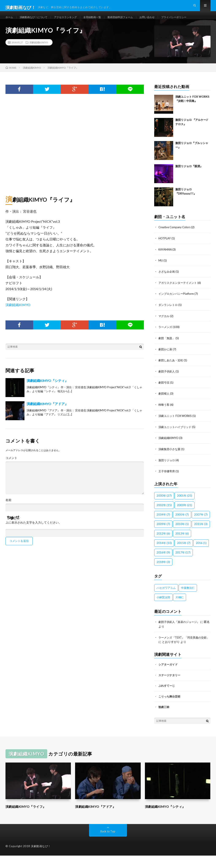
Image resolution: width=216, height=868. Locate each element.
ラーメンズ (166, 342)
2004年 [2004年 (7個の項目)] (163, 527)
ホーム (10, 21)
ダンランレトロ (169, 320)
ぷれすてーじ (167, 698)
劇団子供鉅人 (167, 385)
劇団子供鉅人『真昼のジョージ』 (181, 634)
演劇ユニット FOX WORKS (176, 429)
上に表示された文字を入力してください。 (34, 539)
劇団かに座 (166, 363)
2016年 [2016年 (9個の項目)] (163, 565)
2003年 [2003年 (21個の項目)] (185, 518)
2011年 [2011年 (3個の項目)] (201, 537)
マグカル (164, 331)
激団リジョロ (167, 473)
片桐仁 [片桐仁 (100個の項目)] (180, 610)
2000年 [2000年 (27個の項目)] (164, 508)
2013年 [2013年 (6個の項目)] (182, 546)
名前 (8, 516)
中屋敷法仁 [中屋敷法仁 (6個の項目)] (188, 600)
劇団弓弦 (164, 396)
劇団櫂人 (164, 407)
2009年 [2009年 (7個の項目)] (163, 537)
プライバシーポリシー (24, 29)
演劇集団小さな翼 (170, 462)
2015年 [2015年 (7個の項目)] (184, 556)
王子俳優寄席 (167, 484)
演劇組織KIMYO (39, 58)
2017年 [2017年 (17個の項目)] (183, 565)
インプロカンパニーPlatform (177, 309)
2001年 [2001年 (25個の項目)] (185, 508)
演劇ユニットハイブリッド (176, 440)
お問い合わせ (165, 21)
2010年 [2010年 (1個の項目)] (182, 537)
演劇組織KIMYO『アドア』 (47, 420)
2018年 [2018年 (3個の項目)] (163, 575)
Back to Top (108, 844)
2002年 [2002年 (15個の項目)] (164, 518)
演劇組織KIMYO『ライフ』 (30, 819)
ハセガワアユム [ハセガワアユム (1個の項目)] (166, 600)
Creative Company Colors (175, 243)
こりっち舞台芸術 (169, 709)
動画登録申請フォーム (135, 21)
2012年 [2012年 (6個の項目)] (163, 546)
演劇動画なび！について (37, 21)
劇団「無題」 (167, 353)
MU (161, 276)
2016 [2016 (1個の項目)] (201, 556)
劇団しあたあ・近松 (172, 374)
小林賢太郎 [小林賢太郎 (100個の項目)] (163, 610)
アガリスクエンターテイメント (179, 298)
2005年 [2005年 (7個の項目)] (182, 527)
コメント (11, 474)
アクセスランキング (73, 21)
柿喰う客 (164, 418)
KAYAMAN (166, 265)
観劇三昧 (164, 719)
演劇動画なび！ (41, 859)
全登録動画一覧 (103, 21)
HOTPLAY (165, 254)
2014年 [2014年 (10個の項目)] (164, 556)
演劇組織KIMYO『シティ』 (47, 397)
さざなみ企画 (167, 287)
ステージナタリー (169, 688)
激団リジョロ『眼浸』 (189, 182)
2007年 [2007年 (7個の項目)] (201, 527)
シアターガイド (168, 677)
